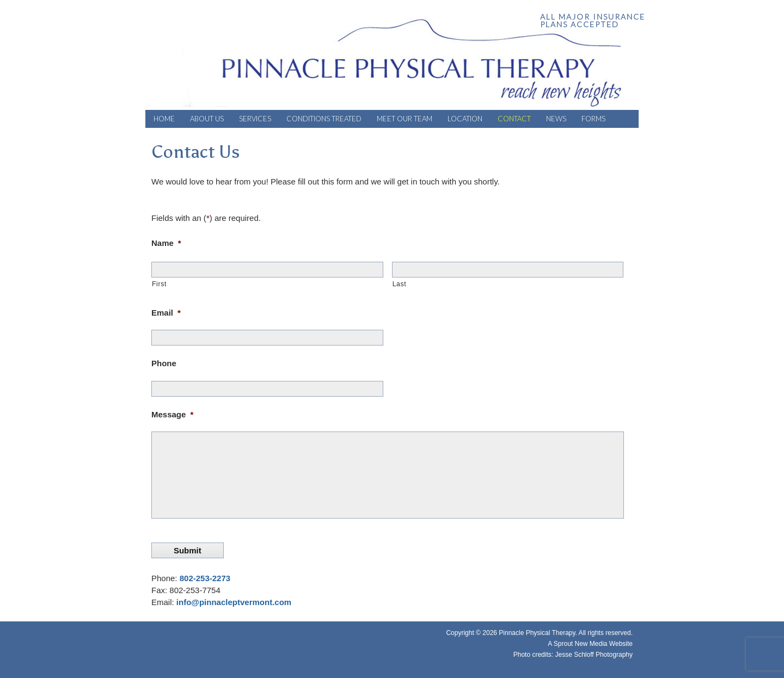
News (556, 119)
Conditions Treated (324, 119)
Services (255, 119)
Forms (593, 119)
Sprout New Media (581, 644)
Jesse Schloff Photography (594, 655)
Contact (514, 119)
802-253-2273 (205, 578)
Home (164, 119)
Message (172, 414)
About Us (207, 119)
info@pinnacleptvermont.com (234, 602)
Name (166, 243)
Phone (164, 363)
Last (400, 284)
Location (465, 119)
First (159, 284)
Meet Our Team (405, 119)
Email (166, 313)
